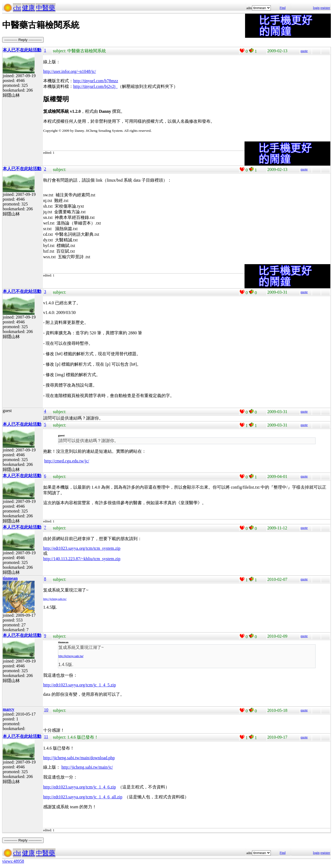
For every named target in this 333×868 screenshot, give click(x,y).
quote (304, 51)
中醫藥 (46, 8)
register (325, 8)
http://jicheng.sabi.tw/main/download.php (79, 758)
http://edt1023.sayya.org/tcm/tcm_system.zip (82, 548)
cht (17, 8)
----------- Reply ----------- (23, 40)
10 (46, 710)
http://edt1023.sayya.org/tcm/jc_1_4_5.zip (79, 685)
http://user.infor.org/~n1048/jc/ (70, 71)
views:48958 (13, 861)
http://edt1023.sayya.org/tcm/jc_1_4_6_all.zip (83, 797)
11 (46, 737)
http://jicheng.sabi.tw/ (55, 599)
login (316, 8)
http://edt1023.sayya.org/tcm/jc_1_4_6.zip (79, 787)
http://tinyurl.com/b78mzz (96, 81)
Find (283, 8)
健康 (28, 8)
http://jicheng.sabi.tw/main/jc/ (87, 767)
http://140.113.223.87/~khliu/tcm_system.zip (82, 559)
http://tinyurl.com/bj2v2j (95, 86)
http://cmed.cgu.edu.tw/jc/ (67, 461)
